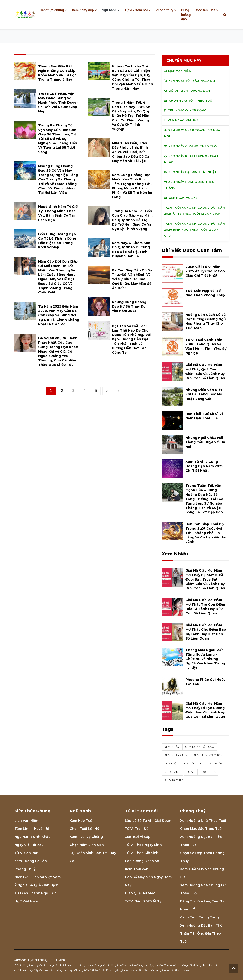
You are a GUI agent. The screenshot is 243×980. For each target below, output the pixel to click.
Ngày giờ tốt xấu (29, 845)
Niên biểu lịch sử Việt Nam (38, 877)
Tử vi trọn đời (137, 829)
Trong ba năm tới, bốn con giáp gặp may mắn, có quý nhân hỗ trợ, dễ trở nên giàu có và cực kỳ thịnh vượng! (132, 220)
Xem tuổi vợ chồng (86, 837)
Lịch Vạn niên (26, 821)
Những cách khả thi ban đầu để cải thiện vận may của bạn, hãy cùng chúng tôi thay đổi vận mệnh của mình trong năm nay (132, 77)
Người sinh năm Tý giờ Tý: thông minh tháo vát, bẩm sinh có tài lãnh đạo (58, 213)
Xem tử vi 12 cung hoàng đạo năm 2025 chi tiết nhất (204, 466)
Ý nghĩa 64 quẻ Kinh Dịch (36, 885)
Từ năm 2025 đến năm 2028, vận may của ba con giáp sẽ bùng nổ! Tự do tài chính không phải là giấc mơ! (59, 315)
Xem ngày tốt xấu (200, 747)
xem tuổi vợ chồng (209, 755)
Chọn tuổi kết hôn (86, 829)
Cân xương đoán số (142, 861)
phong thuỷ (174, 780)
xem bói (188, 763)
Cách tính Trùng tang (200, 917)
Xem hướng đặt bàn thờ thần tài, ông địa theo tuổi (201, 933)
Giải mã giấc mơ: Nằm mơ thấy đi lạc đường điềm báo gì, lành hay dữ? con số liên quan (205, 710)
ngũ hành (173, 772)
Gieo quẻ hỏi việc (140, 893)
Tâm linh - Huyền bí (32, 829)
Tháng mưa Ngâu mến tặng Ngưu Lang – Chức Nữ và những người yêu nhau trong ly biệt (205, 659)
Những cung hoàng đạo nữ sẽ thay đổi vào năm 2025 (129, 306)
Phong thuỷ (164, 10)
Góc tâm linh (206, 10)
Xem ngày (172, 747)
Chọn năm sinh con (87, 845)
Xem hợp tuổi (81, 821)
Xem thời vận (137, 869)
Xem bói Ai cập (138, 837)
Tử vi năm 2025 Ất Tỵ (143, 901)
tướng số (208, 772)
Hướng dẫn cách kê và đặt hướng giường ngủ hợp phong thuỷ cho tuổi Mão (206, 321)
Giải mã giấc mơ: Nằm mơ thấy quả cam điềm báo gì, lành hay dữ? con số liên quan (205, 371)
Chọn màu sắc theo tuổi (201, 829)
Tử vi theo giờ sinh (142, 853)
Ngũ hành (109, 10)
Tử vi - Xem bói (136, 10)
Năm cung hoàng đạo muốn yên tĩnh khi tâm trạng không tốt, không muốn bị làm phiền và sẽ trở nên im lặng (132, 186)
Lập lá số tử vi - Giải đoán (148, 821)
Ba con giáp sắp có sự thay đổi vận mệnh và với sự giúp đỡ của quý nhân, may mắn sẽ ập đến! (132, 279)
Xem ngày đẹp (83, 10)
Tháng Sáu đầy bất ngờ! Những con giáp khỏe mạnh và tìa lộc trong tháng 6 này (57, 73)
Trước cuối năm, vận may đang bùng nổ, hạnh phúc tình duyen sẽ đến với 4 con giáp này (58, 103)
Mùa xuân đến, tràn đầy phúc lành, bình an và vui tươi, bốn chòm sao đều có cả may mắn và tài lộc (130, 152)
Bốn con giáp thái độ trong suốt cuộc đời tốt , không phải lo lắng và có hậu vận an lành (206, 533)
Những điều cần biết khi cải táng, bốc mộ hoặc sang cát (204, 394)
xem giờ (171, 763)
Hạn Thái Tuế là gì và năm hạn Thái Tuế (204, 416)
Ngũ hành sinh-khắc (32, 837)
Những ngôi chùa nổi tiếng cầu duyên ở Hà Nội (205, 442)
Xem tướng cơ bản (31, 861)
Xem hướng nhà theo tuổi (203, 821)
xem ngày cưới (176, 755)
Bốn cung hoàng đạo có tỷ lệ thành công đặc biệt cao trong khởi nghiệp (57, 241)
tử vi (190, 772)
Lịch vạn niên (211, 763)
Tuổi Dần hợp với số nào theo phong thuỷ (205, 293)
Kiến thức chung (51, 10)
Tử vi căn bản (26, 853)
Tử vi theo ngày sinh (143, 845)
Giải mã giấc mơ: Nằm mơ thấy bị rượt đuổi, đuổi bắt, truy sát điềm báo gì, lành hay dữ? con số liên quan (205, 579)
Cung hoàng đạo (186, 15)
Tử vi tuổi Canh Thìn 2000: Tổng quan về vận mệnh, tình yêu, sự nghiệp (206, 346)
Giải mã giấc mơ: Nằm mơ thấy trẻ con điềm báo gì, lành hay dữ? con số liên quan (205, 607)
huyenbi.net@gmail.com (46, 960)
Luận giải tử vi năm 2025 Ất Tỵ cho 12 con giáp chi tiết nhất (205, 271)
